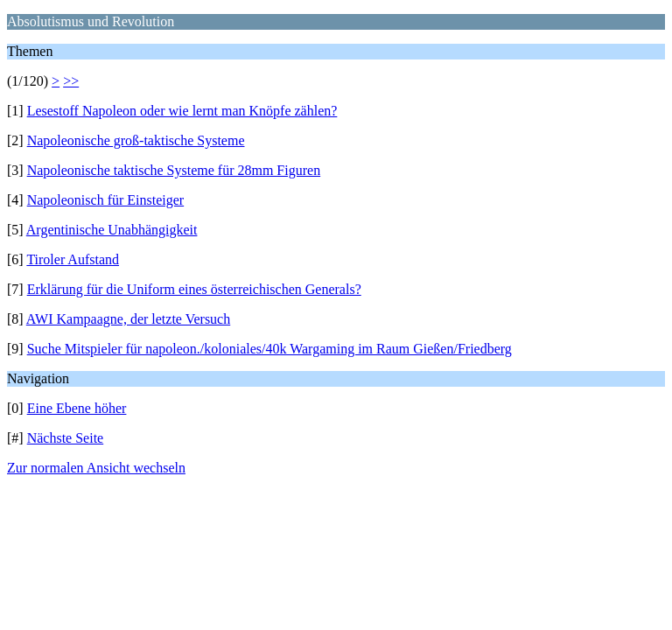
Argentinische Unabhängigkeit (112, 230)
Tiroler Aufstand (73, 259)
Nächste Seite (66, 438)
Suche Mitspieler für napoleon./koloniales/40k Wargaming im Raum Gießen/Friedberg (269, 349)
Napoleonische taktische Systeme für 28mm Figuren (174, 170)
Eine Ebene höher (77, 408)
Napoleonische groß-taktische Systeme (136, 140)
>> (71, 81)
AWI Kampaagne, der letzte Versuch (128, 319)
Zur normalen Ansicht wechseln (96, 468)
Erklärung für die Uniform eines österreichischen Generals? (194, 289)
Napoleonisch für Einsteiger (106, 200)
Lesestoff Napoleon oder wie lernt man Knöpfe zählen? (182, 111)
